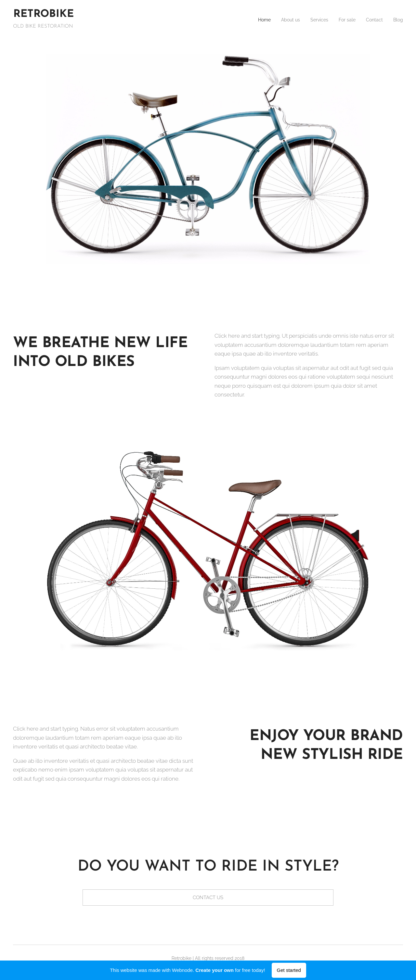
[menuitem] (254, 20)
